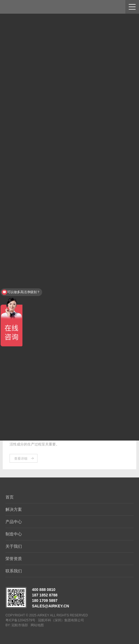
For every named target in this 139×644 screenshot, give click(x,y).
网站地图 (37, 625)
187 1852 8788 (45, 595)
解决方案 (14, 509)
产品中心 (14, 522)
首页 (10, 497)
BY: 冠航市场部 (17, 625)
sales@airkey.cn (51, 606)
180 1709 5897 (45, 601)
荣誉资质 (14, 559)
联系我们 (14, 571)
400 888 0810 (44, 590)
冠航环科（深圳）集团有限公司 (61, 620)
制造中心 (14, 534)
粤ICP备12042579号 (20, 620)
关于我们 (14, 546)
